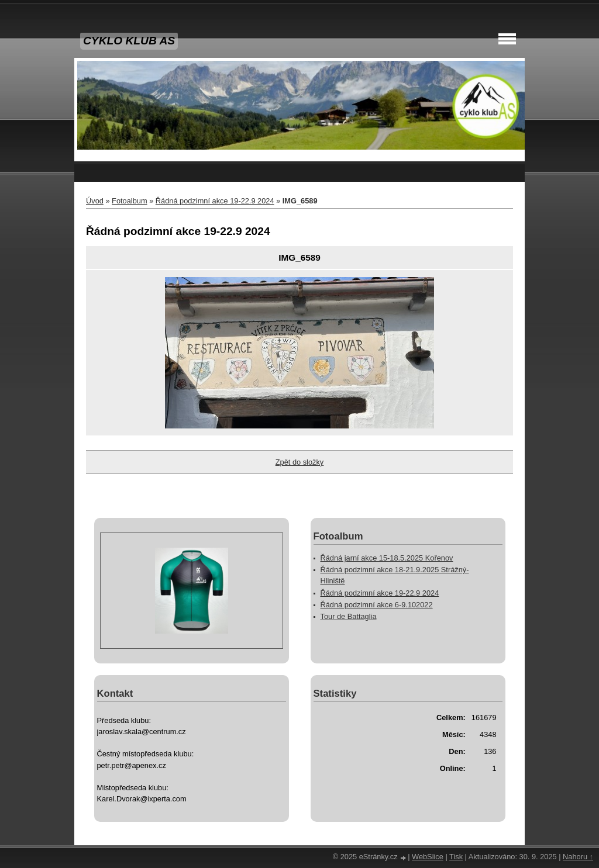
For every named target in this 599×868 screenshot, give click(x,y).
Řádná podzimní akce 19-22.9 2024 (215, 201)
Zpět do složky (300, 462)
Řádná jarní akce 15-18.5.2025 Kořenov (387, 558)
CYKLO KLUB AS (129, 41)
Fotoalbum (129, 201)
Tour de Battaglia (349, 616)
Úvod (95, 201)
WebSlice (428, 857)
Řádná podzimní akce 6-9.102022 (377, 605)
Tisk (456, 857)
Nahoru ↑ (578, 857)
